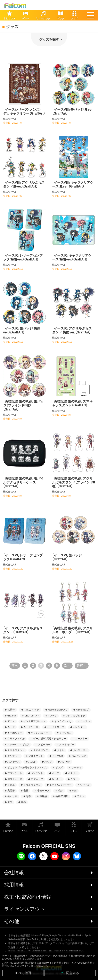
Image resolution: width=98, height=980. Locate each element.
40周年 (11, 710)
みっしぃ (57, 779)
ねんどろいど (79, 756)
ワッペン (85, 785)
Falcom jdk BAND (58, 710)
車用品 (43, 796)
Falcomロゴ (82, 710)
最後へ (82, 666)
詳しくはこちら (40, 966)
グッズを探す (49, 39)
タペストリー (80, 750)
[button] (91, 15)
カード (11, 727)
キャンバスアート (41, 733)
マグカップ (37, 779)
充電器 (11, 791)
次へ (67, 666)
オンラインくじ (63, 721)
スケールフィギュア (18, 745)
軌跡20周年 (62, 796)
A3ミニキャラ (31, 710)
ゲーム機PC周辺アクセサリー (50, 739)
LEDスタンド (32, 716)
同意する (70, 973)
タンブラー (14, 756)
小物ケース (43, 791)
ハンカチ (65, 762)
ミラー (74, 779)
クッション (65, 733)
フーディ (76, 767)
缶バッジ (12, 796)
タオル (60, 750)
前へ (15, 666)
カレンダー (79, 727)
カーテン (85, 721)
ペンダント (37, 773)
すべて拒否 (23, 973)
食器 (23, 802)
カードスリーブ (56, 727)
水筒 (74, 791)
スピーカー (44, 745)
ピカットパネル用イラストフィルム (27, 767)
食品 (10, 802)
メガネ (11, 785)
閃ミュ (81, 796)
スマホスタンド (16, 750)
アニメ (11, 721)
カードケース (31, 727)
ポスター (73, 773)
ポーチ (56, 773)
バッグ (48, 762)
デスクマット (36, 756)
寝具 (26, 791)
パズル (32, 762)
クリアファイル (16, 739)
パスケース (14, 762)
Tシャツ (52, 716)
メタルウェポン (32, 785)
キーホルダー (15, 733)
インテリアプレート (34, 721)
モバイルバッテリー (60, 785)
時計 (60, 791)
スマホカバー (67, 745)
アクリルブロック (75, 716)
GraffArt (12, 716)
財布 (28, 796)
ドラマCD (57, 756)
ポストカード (15, 779)
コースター (81, 739)
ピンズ (59, 767)
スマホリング (41, 750)
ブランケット (15, 773)
